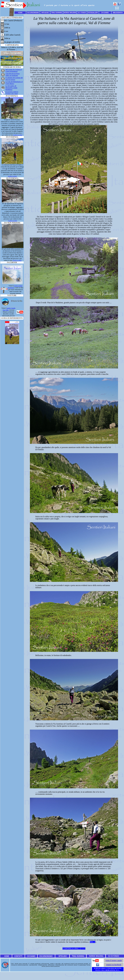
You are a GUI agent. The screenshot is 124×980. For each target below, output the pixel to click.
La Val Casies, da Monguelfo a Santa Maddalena (11, 88)
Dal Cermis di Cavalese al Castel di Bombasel (14, 70)
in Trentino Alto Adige (12, 93)
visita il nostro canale (114, 960)
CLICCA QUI (18, 135)
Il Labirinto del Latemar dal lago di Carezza (14, 79)
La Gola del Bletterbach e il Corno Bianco (14, 83)
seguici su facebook (114, 965)
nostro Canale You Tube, (9, 309)
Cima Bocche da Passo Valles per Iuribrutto (12, 74)
